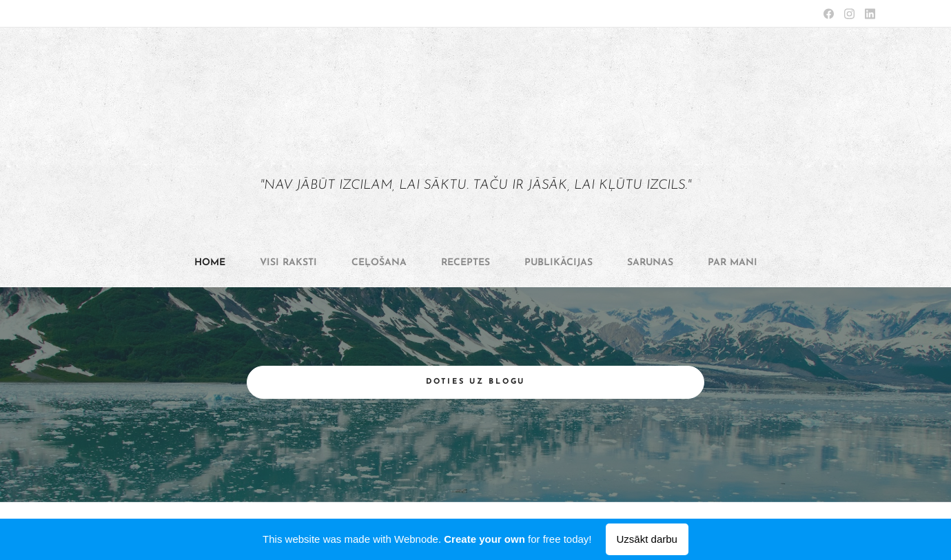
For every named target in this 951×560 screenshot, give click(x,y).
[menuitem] (381, 263)
